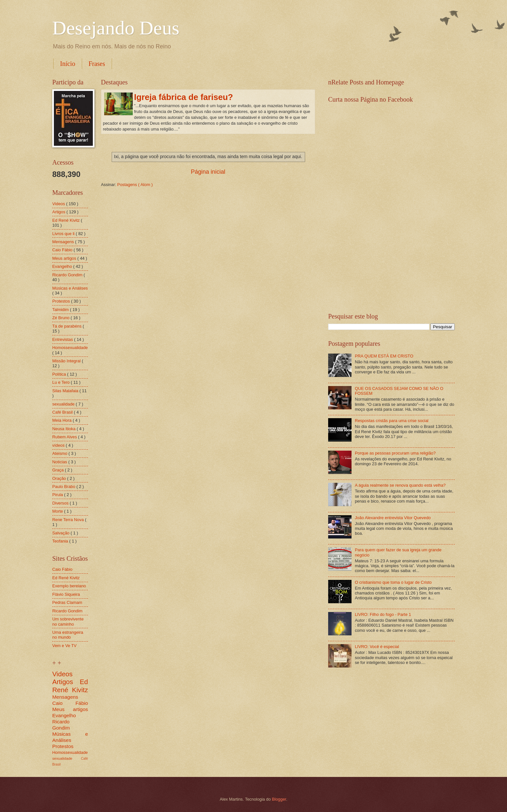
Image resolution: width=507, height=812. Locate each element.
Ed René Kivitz (67, 220)
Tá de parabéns (68, 326)
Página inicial (208, 172)
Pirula (58, 495)
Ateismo (60, 453)
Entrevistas (63, 339)
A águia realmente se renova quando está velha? (400, 485)
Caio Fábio (63, 250)
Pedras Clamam (67, 602)
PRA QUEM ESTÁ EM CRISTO (384, 356)
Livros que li (64, 234)
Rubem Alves (65, 437)
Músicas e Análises (70, 288)
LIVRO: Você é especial (377, 647)
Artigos (59, 212)
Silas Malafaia (66, 391)
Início (68, 64)
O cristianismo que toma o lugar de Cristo (393, 582)
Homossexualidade (70, 348)
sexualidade (64, 404)
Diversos (61, 503)
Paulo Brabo (64, 487)
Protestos (62, 301)
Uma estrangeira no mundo (68, 635)
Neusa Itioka (64, 429)
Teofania (61, 541)
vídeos (59, 445)
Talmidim (61, 310)
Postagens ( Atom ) (135, 185)
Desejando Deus (116, 28)
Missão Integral (67, 361)
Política (60, 374)
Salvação (62, 533)
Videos (59, 204)
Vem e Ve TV (64, 646)
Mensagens (64, 242)
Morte (58, 511)
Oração (60, 478)
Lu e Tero (62, 382)
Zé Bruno (62, 318)
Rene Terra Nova (69, 520)
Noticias (60, 462)
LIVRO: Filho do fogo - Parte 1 (383, 614)
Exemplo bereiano (69, 586)
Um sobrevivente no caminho (68, 621)
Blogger (279, 799)
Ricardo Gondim (68, 275)
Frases (97, 64)
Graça (59, 470)
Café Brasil (63, 412)
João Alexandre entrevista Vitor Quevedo (393, 518)
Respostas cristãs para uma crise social (392, 421)
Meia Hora (62, 420)
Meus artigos (65, 258)
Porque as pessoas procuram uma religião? (395, 453)
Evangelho (63, 266)
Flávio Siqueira (66, 594)
